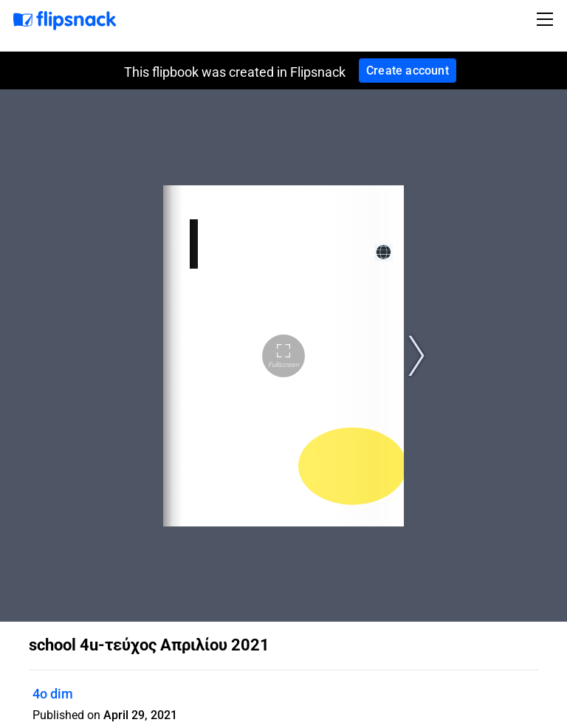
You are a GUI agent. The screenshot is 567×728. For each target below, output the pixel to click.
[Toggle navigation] (547, 19)
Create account (408, 71)
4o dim (53, 694)
